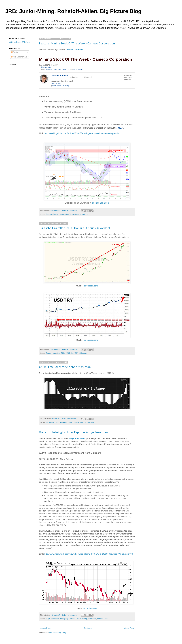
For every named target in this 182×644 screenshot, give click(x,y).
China (57, 422)
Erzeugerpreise (66, 422)
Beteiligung (64, 619)
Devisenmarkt (51, 353)
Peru (106, 619)
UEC (75, 69)
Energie (56, 214)
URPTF (80, 69)
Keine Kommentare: (70, 211)
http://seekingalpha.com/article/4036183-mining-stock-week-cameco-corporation (82, 133)
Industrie (76, 422)
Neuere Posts (45, 628)
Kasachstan (64, 214)
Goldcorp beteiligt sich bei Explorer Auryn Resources (73, 432)
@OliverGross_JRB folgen (20, 42)
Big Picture (50, 422)
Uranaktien (84, 214)
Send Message (56, 84)
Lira (59, 353)
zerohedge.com (91, 286)
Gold (78, 619)
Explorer (72, 619)
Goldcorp (84, 619)
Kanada (100, 619)
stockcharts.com (91, 608)
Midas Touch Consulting (61, 86)
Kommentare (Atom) (58, 633)
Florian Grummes (75, 49)
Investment (92, 619)
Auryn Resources (77, 438)
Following (74, 77)
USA (76, 353)
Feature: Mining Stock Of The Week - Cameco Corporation (77, 44)
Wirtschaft (90, 422)
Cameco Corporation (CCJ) (56, 69)
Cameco (49, 214)
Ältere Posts (129, 628)
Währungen (83, 353)
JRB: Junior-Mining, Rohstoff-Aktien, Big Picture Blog (73, 11)
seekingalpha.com (101, 203)
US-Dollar (70, 353)
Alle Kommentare (19, 57)
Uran (77, 214)
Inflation (83, 422)
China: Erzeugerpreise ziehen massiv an (65, 367)
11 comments (46, 67)
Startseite (88, 628)
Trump (72, 214)
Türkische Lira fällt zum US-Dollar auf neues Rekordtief (75, 228)
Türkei (63, 353)
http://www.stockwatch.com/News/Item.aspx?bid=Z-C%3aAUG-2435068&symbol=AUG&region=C (89, 554)
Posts (14, 52)
